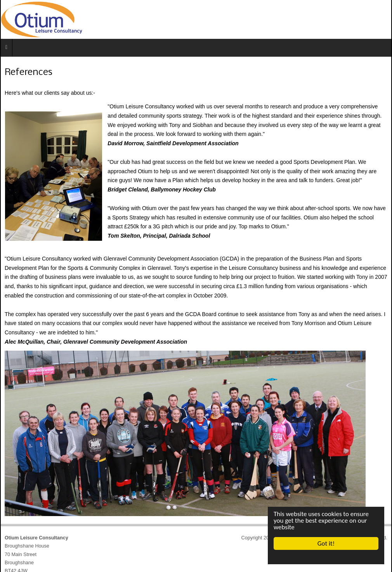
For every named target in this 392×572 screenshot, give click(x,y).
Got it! (326, 543)
